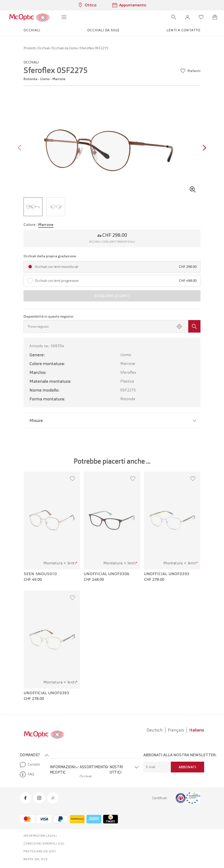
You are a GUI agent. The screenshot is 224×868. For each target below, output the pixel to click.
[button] (187, 17)
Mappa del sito (36, 859)
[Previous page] (21, 148)
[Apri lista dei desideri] (201, 17)
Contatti (30, 765)
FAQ (27, 774)
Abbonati (187, 767)
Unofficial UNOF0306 (106, 574)
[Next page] (203, 148)
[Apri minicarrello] (215, 17)
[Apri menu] (64, 17)
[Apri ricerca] (174, 17)
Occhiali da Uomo (65, 48)
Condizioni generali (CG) (44, 843)
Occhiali (44, 48)
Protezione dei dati (40, 851)
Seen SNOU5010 (40, 574)
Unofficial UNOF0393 (167, 574)
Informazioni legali (40, 836)
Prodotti (30, 48)
